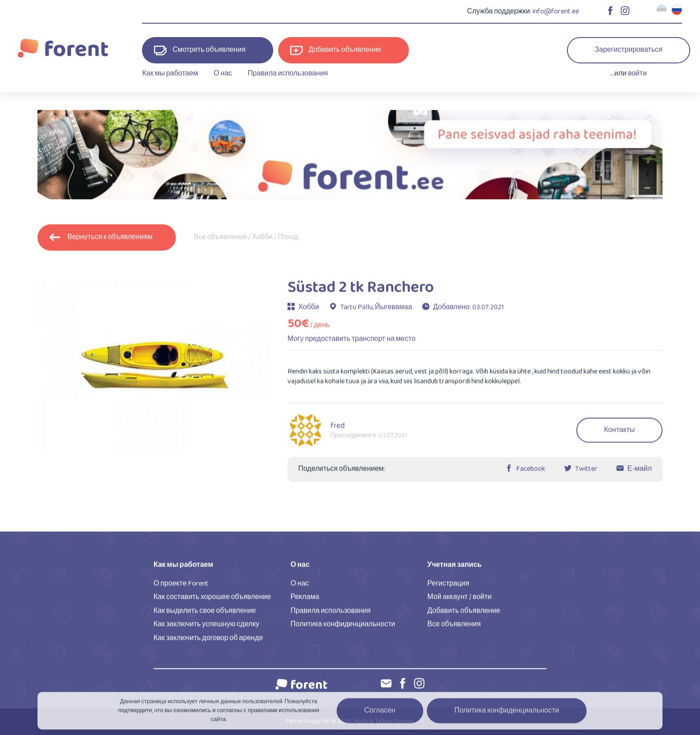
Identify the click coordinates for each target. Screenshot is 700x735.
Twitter (586, 472)
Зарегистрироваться (628, 50)
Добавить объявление (336, 50)
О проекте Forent (181, 587)
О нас (223, 73)
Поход (288, 240)
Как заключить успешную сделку (206, 627)
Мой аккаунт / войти (459, 600)
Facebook (531, 472)
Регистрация (448, 587)
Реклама (305, 600)
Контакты (619, 433)
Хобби (262, 240)
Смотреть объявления (200, 50)
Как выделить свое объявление (205, 614)
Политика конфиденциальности (343, 627)
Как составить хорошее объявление (212, 600)
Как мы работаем (170, 73)
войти (637, 73)
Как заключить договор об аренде (208, 641)
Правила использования (288, 73)
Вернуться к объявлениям (101, 240)
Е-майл (640, 472)
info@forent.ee (556, 11)
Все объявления (221, 240)
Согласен (380, 716)
